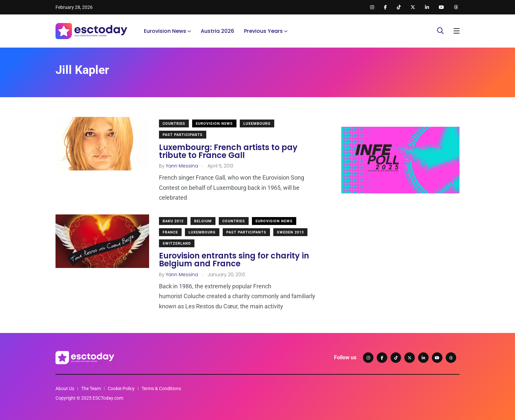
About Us (65, 388)
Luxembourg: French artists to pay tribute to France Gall (228, 151)
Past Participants (183, 135)
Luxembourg (257, 124)
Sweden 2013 (290, 232)
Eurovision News (165, 31)
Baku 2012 (173, 221)
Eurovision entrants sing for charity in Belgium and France (234, 260)
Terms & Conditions (161, 388)
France (170, 232)
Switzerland (177, 243)
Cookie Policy (121, 388)
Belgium (203, 221)
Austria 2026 (217, 31)
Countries (174, 124)
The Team (91, 388)
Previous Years (263, 31)
